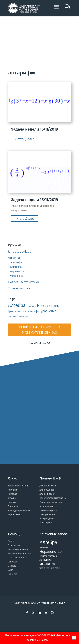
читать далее (24, 139)
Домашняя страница (18, 486)
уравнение (17, 276)
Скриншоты (14, 545)
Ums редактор (47, 514)
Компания (13, 490)
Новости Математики (23, 282)
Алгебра (14, 258)
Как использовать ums (20, 553)
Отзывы (12, 498)
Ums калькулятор (49, 510)
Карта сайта (14, 514)
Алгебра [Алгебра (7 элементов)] (17, 305)
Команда (12, 494)
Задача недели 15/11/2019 (35, 129)
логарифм (16, 262)
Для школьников (48, 486)
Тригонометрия (19, 288)
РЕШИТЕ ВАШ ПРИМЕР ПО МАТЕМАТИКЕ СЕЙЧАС (40, 330)
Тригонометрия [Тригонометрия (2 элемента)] (17, 311)
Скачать (12, 566)
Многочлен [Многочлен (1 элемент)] (31, 306)
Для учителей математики (53, 498)
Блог (10, 570)
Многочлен (17, 267)
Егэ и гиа (13, 574)
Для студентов (47, 490)
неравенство (18, 271)
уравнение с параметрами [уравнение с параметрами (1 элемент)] (18, 316)
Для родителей (47, 494)
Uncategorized (20, 252)
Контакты (13, 502)
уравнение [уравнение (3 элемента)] (49, 311)
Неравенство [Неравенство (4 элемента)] (48, 306)
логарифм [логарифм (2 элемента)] (33, 311)
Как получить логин (18, 549)
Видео (11, 541)
